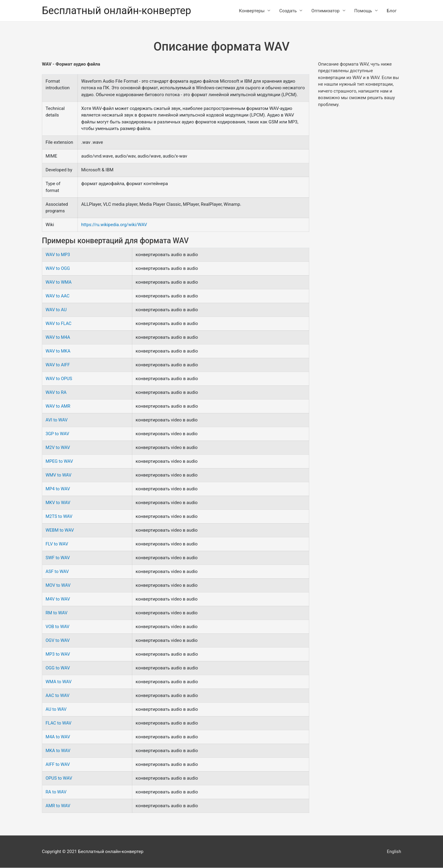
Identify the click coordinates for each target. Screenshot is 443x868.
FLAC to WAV (59, 723)
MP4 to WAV (58, 489)
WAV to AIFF (58, 365)
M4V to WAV (58, 599)
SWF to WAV (58, 558)
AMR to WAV (58, 806)
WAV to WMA (59, 282)
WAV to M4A (58, 338)
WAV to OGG (58, 269)
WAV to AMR (58, 406)
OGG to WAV (58, 668)
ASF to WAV (57, 572)
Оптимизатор (325, 11)
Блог (392, 11)
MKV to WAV (58, 503)
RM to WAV (57, 613)
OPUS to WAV (59, 778)
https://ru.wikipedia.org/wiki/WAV (115, 225)
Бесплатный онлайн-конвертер (118, 11)
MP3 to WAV (58, 654)
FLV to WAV (57, 544)
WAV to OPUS (59, 379)
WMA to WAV (59, 682)
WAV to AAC (58, 296)
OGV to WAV (58, 641)
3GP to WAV (58, 434)
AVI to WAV (57, 420)
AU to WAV (56, 710)
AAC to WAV (58, 696)
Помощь (363, 11)
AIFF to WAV (58, 765)
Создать (288, 11)
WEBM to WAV (60, 530)
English (394, 852)
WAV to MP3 (58, 255)
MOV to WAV (58, 586)
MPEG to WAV (60, 462)
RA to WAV (56, 792)
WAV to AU (56, 310)
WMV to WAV (59, 475)
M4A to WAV (58, 737)
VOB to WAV (58, 627)
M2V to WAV (58, 448)
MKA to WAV (58, 751)
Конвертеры (252, 11)
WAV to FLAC (59, 324)
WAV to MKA (58, 351)
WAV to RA (56, 393)
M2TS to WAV (59, 517)
